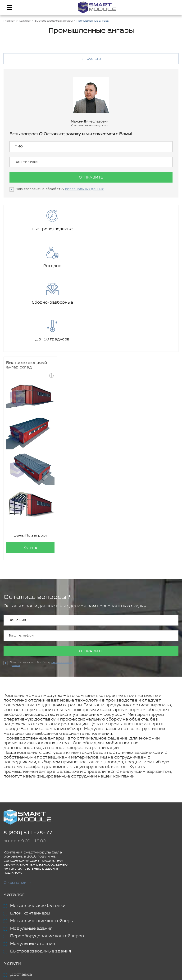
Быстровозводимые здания (41, 878)
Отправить (91, 177)
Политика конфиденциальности (113, 956)
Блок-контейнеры (30, 840)
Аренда (19, 909)
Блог (10, 929)
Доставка (21, 901)
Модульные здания (31, 855)
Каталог (14, 822)
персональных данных (84, 189)
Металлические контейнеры (42, 848)
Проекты (14, 921)
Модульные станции (33, 871)
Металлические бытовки (38, 833)
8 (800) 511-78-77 (28, 760)
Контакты (16, 937)
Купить (30, 474)
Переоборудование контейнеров (47, 863)
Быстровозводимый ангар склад (27, 292)
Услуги (12, 890)
